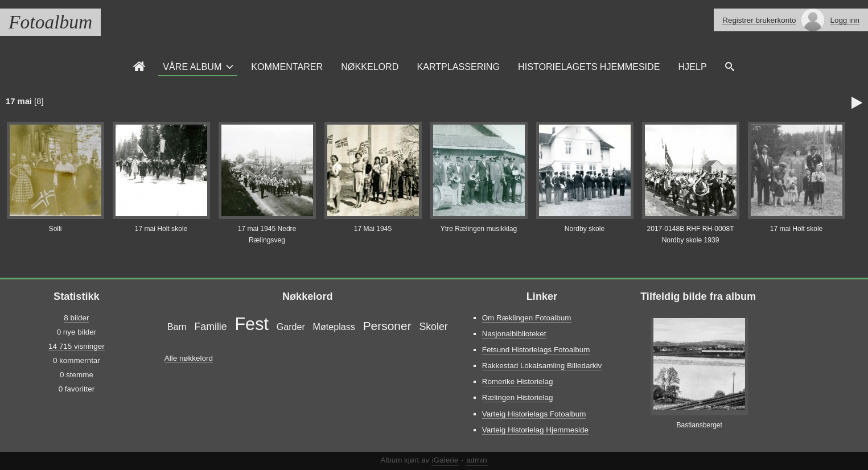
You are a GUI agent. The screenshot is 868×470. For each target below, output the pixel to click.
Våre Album (192, 67)
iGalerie (445, 460)
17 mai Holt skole (161, 229)
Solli (55, 229)
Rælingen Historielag (518, 397)
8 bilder (76, 318)
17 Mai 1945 (373, 229)
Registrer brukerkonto (759, 20)
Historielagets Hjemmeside (589, 67)
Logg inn (845, 20)
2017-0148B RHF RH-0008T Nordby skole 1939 (690, 234)
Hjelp (692, 67)
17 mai (19, 101)
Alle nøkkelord (189, 358)
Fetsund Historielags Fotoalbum (536, 350)
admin (477, 460)
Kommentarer (287, 67)
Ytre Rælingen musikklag (479, 229)
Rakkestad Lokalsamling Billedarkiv (542, 366)
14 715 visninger (77, 346)
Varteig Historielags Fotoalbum (534, 414)
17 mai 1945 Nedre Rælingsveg (267, 234)
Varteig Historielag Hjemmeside (535, 430)
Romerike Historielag (518, 382)
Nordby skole (585, 229)
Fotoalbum (50, 22)
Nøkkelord (370, 67)
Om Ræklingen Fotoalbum (527, 318)
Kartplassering (458, 67)
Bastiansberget (699, 425)
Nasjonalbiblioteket (514, 334)
